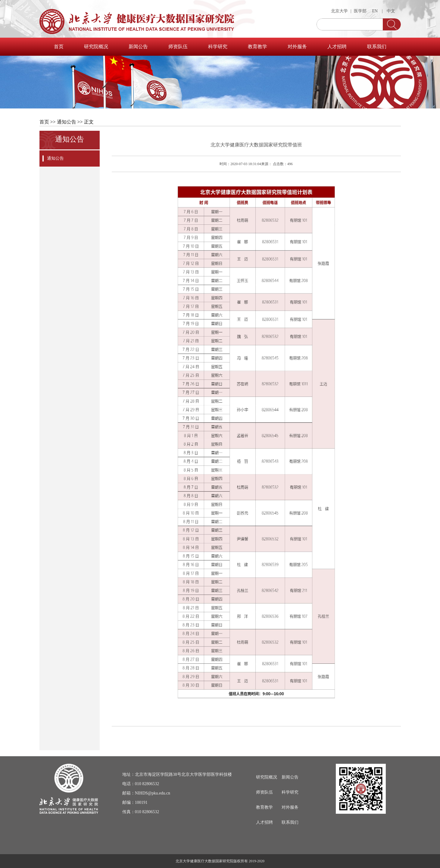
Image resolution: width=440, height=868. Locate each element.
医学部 (360, 11)
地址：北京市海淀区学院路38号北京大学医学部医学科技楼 (177, 774)
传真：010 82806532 (141, 812)
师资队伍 (178, 47)
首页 (59, 47)
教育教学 (257, 47)
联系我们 (377, 47)
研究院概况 (96, 47)
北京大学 (339, 11)
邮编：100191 (135, 802)
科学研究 (218, 47)
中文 (391, 11)
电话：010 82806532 (141, 784)
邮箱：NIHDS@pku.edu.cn (146, 793)
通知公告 (67, 122)
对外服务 (297, 47)
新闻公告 (138, 47)
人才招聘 (337, 47)
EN (375, 11)
